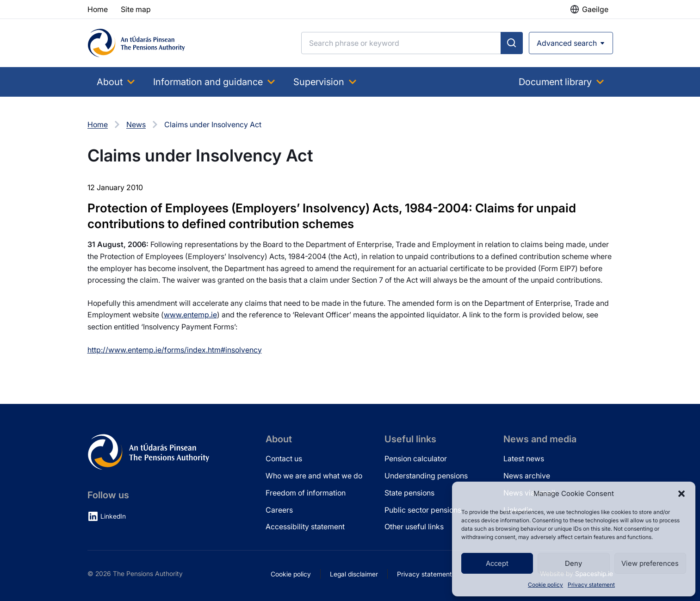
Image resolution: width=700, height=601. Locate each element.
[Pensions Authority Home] (136, 43)
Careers (279, 510)
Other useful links (414, 527)
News (136, 124)
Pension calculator (416, 458)
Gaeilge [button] (595, 9)
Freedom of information (306, 493)
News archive (527, 476)
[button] (681, 494)
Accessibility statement (305, 527)
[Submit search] (512, 43)
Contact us (284, 458)
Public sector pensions (423, 510)
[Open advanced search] (571, 43)
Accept (497, 563)
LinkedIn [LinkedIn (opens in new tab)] (113, 516)
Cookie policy (545, 585)
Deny (573, 563)
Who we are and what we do (314, 476)
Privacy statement (591, 585)
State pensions (409, 493)
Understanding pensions (426, 476)
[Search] (401, 43)
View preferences (650, 563)
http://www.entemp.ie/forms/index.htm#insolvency (175, 350)
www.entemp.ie (190, 315)
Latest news (524, 458)
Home (98, 124)
